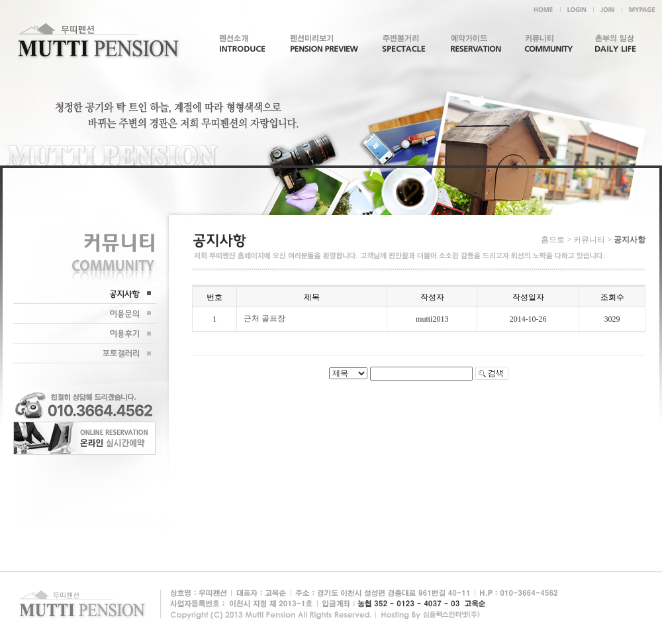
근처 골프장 (264, 318)
